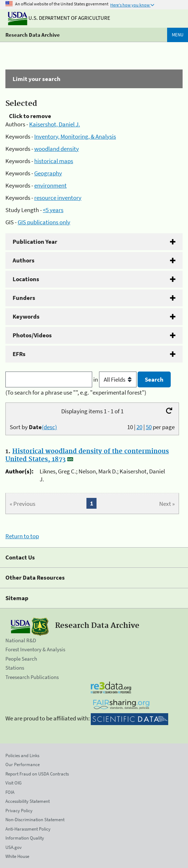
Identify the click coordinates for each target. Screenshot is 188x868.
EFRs (19, 354)
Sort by (33, 427)
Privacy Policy (19, 811)
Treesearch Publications (32, 677)
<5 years (53, 210)
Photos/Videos (32, 335)
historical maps (54, 161)
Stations (15, 668)
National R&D (21, 640)
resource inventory (58, 198)
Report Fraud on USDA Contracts (37, 774)
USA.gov (14, 847)
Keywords (26, 316)
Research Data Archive (33, 35)
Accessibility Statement (28, 801)
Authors (24, 260)
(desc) (49, 427)
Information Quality (25, 838)
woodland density (57, 149)
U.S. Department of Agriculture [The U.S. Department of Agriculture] (59, 18)
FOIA (10, 792)
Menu (178, 35)
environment (50, 185)
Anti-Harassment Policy (28, 829)
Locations (26, 279)
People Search (21, 659)
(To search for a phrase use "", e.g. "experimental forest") (76, 392)
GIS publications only (44, 222)
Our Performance (23, 764)
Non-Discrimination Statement (35, 820)
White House (17, 856)
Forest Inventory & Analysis (35, 649)
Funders (24, 298)
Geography (48, 173)
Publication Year (35, 242)
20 (139, 427)
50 (149, 427)
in (115, 379)
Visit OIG (14, 783)
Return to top (22, 536)
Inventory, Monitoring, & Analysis (75, 136)
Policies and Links (22, 755)
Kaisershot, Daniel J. (55, 124)
